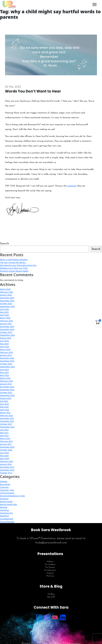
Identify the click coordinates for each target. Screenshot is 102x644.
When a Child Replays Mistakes (14, 260)
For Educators (50, 570)
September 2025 (7, 306)
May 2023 (4, 372)
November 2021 (7, 421)
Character (4, 487)
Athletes (4, 481)
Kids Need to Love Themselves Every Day (18, 265)
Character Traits (7, 490)
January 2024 (6, 355)
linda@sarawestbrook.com (51, 543)
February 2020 (6, 461)
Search (4, 244)
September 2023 (7, 367)
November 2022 (7, 390)
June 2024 (4, 341)
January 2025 (6, 324)
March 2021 (5, 438)
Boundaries (5, 484)
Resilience (4, 516)
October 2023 (6, 364)
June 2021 (4, 430)
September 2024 (7, 335)
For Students (50, 565)
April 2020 (4, 459)
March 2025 (5, 318)
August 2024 (6, 338)
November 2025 (7, 301)
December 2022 (7, 387)
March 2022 (5, 413)
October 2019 (6, 473)
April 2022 (4, 410)
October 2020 (6, 450)
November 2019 (7, 470)
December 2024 (7, 327)
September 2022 (7, 395)
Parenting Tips (6, 513)
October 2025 (6, 304)
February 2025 (6, 321)
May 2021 (4, 433)
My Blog (51, 594)
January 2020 (6, 464)
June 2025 (4, 309)
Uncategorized (7, 519)
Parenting (4, 510)
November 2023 (7, 361)
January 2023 (6, 384)
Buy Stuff (51, 597)
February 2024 (6, 352)
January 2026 (6, 295)
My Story (50, 576)
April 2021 (4, 436)
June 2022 (4, 404)
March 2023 (5, 378)
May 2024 (4, 344)
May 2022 (4, 407)
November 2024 (7, 329)
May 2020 (4, 456)
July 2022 (4, 401)
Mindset (4, 507)
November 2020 (7, 447)
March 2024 (5, 349)
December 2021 (7, 418)
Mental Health (6, 502)
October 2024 (6, 332)
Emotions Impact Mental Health (14, 271)
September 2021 (7, 427)
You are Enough (7, 522)
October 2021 (6, 424)
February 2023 (6, 381)
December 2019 (7, 467)
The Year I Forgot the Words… (13, 262)
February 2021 (6, 441)
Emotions (4, 499)
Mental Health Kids (8, 504)
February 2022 (6, 415)
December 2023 (7, 358)
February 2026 (6, 292)
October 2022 (6, 393)
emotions (72, 186)
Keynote (50, 573)
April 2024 (4, 347)
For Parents (50, 567)
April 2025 (4, 315)
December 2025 (7, 298)
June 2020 (4, 453)
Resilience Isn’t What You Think (14, 268)
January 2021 (6, 444)
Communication (7, 493)
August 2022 (6, 398)
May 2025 (4, 312)
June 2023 (4, 370)
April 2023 (4, 375)
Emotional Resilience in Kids (12, 496)
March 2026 (5, 289)
